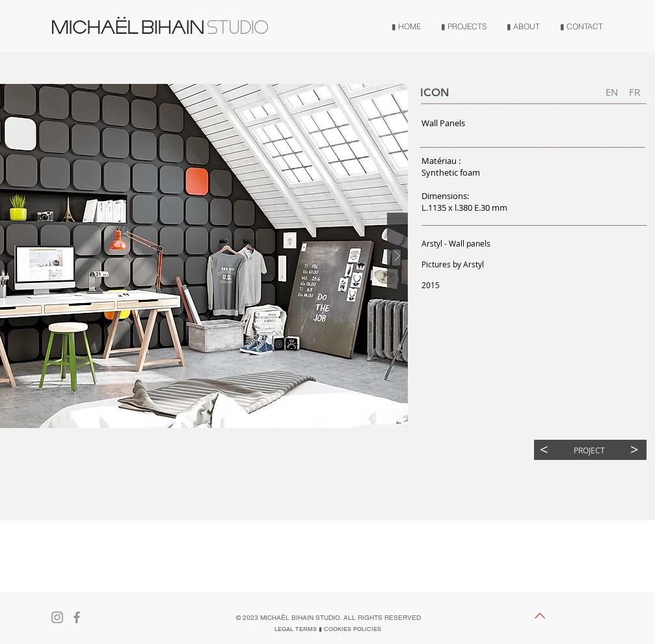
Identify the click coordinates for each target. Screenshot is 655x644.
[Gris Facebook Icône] (77, 617)
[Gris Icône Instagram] (57, 617)
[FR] (635, 92)
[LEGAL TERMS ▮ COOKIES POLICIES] (328, 629)
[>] (635, 450)
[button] (612, 92)
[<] (544, 450)
